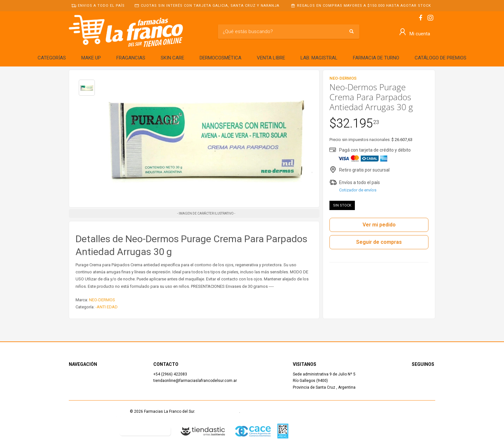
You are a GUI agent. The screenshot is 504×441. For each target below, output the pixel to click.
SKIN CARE (172, 58)
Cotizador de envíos (358, 190)
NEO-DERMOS (102, 300)
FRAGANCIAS (131, 58)
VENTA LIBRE (271, 58)
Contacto (77, 387)
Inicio (74, 374)
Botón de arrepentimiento (145, 431)
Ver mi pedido (379, 225)
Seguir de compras (379, 242)
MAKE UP (91, 58)
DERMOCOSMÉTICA (221, 58)
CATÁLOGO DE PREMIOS (441, 58)
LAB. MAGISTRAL (319, 58)
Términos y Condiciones (218, 411)
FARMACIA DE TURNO (376, 58)
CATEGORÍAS (52, 58)
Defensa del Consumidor (91, 431)
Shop (73, 381)
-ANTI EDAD (107, 307)
